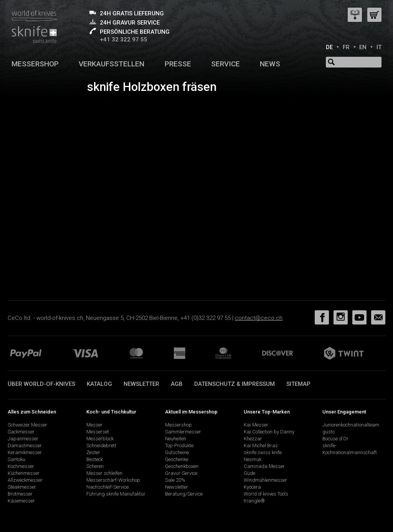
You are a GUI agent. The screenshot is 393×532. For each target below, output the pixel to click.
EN (363, 47)
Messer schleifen (104, 473)
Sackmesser (21, 432)
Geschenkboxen (182, 466)
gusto (329, 432)
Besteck (95, 459)
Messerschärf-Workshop (113, 480)
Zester (93, 452)
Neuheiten (176, 439)
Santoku (17, 459)
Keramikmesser (25, 452)
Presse (178, 64)
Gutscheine (177, 452)
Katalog (99, 384)
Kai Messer (256, 425)
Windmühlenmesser (265, 480)
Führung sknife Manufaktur (116, 494)
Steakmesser (22, 487)
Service (225, 64)
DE (329, 47)
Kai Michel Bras (261, 446)
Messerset (98, 432)
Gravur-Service (181, 473)
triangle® (254, 501)
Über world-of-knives (41, 384)
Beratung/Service (184, 494)
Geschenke (177, 459)
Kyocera (252, 487)
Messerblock (100, 439)
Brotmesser (20, 494)
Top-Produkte (179, 446)
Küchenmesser (24, 473)
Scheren (95, 466)
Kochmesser (21, 466)
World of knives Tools (266, 494)
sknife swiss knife (263, 452)
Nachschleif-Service (107, 487)
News (270, 64)
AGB (177, 384)
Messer (94, 425)
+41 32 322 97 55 (124, 40)
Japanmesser (23, 439)
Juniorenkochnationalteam (351, 425)
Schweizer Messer (27, 425)
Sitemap (298, 384)
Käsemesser (21, 501)
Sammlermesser (183, 432)
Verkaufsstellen (111, 64)
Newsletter (141, 384)
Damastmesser (25, 446)
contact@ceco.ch (259, 318)
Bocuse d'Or (335, 439)
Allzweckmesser (25, 480)
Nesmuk (253, 459)
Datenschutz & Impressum (234, 384)
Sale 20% (175, 480)
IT (379, 47)
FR (346, 47)
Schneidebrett (101, 446)
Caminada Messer (264, 466)
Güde (249, 473)
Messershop (35, 64)
